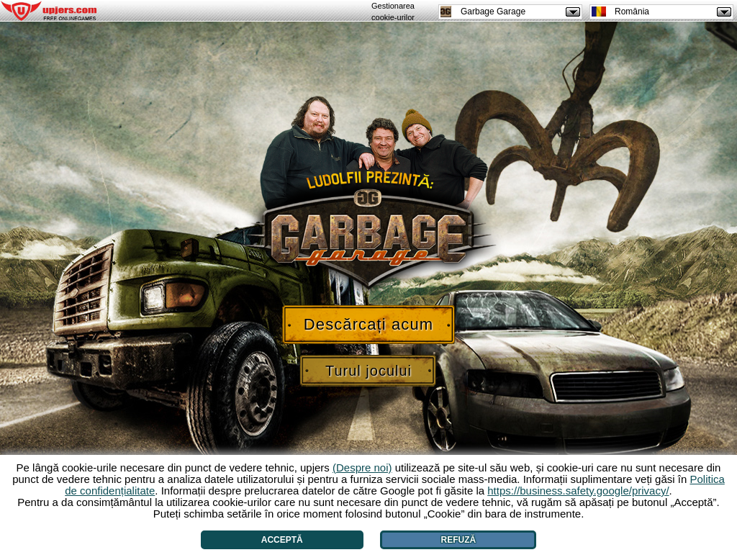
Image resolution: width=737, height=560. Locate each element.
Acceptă (282, 540)
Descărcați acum (368, 324)
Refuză (459, 540)
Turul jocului (368, 371)
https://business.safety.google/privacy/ (578, 491)
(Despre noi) (362, 468)
